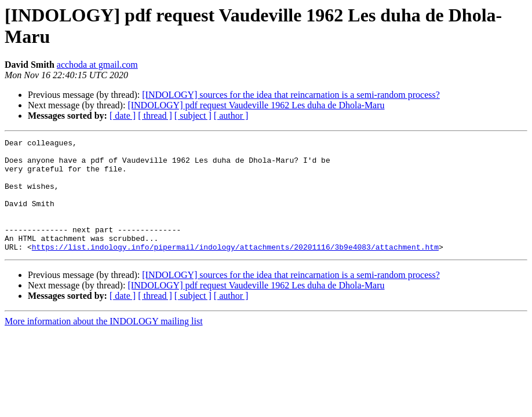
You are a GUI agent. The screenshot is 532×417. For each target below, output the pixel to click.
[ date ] (123, 116)
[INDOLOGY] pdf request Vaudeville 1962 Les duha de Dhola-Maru (256, 105)
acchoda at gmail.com (97, 65)
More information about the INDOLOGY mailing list (104, 344)
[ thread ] (155, 116)
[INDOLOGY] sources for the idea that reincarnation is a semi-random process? (291, 95)
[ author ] (231, 116)
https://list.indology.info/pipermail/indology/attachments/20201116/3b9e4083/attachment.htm (235, 269)
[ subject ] (193, 116)
